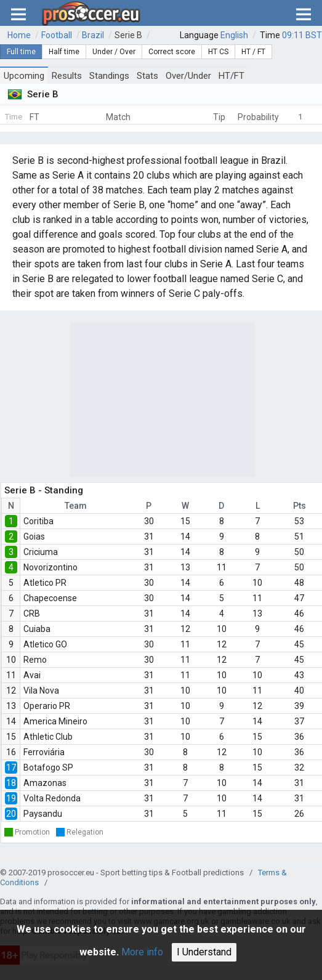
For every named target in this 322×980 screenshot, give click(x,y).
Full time (21, 52)
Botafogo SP (48, 767)
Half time (64, 52)
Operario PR (47, 706)
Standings (109, 76)
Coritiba (38, 521)
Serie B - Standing (44, 490)
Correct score (172, 52)
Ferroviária (44, 752)
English (234, 35)
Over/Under (188, 76)
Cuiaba (37, 629)
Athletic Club (48, 737)
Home (19, 35)
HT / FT (253, 52)
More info (142, 952)
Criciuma (41, 552)
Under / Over (114, 52)
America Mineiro (55, 721)
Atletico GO (45, 644)
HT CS (218, 52)
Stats (147, 76)
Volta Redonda (52, 798)
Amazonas (45, 783)
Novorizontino (50, 567)
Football (57, 35)
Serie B (128, 35)
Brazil (93, 35)
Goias (34, 537)
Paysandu (43, 814)
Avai (32, 675)
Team (76, 506)
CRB (32, 614)
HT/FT (231, 76)
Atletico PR (45, 583)
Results (67, 76)
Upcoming (24, 76)
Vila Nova (41, 690)
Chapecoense (50, 598)
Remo (35, 660)
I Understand (204, 952)
